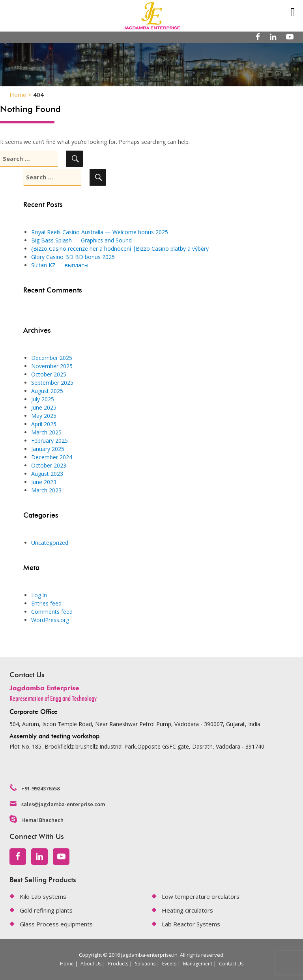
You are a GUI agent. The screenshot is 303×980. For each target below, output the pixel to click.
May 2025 (44, 416)
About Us (91, 964)
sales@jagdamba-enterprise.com (63, 804)
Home (67, 964)
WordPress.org (50, 620)
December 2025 (52, 358)
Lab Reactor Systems (191, 924)
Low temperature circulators (201, 896)
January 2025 (48, 449)
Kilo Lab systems (43, 896)
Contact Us (231, 964)
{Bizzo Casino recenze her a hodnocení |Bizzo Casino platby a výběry (120, 249)
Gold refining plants (46, 910)
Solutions (145, 964)
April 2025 (44, 424)
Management (198, 964)
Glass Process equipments (56, 924)
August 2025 (47, 391)
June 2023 (44, 482)
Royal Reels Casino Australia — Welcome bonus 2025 (100, 232)
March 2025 (46, 432)
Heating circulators (187, 910)
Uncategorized (50, 543)
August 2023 (47, 474)
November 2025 (52, 366)
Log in (39, 595)
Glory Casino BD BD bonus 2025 (73, 257)
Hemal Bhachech (42, 820)
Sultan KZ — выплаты (60, 265)
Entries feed (46, 603)
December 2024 (52, 457)
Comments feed (52, 612)
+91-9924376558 (40, 788)
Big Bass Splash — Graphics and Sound (81, 240)
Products (118, 964)
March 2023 (46, 490)
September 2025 (52, 383)
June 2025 (44, 407)
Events (169, 964)
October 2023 (49, 465)
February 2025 (50, 441)
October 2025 (49, 374)
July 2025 (43, 399)
